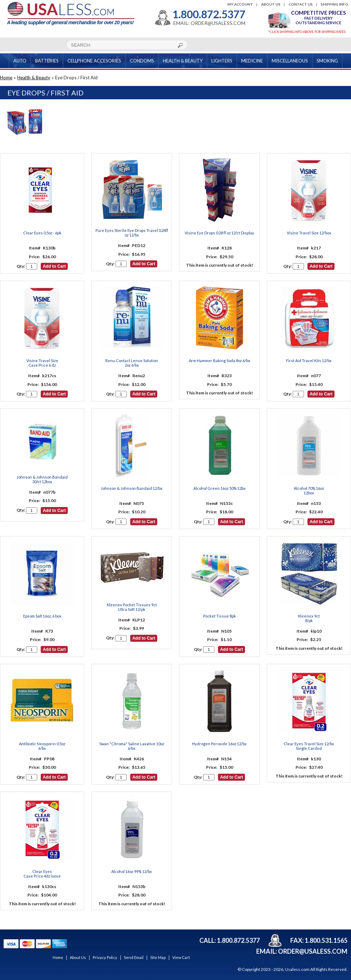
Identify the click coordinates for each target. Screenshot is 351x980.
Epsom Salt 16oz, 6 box (42, 616)
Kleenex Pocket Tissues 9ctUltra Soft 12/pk (132, 607)
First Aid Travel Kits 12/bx (309, 361)
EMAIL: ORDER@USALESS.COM (209, 23)
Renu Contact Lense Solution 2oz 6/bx (132, 363)
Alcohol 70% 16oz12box (309, 491)
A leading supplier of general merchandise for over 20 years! (71, 14)
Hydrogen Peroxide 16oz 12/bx (219, 744)
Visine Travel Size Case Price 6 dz (42, 363)
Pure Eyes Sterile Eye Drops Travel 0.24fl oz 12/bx (132, 233)
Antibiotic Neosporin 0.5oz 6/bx (42, 746)
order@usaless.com (313, 951)
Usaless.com (297, 969)
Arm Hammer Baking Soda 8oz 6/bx (220, 361)
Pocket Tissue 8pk (220, 616)
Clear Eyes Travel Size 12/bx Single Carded (309, 746)
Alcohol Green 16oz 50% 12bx (220, 488)
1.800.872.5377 (209, 14)
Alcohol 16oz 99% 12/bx (132, 871)
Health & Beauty (34, 78)
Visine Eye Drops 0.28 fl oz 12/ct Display (219, 233)
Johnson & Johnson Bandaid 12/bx (132, 488)
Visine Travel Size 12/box (309, 233)
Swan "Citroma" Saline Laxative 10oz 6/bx (132, 746)
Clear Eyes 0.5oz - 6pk (42, 233)
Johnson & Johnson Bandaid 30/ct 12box (42, 479)
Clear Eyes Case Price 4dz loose (42, 874)
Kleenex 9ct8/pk (309, 618)
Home (6, 78)
